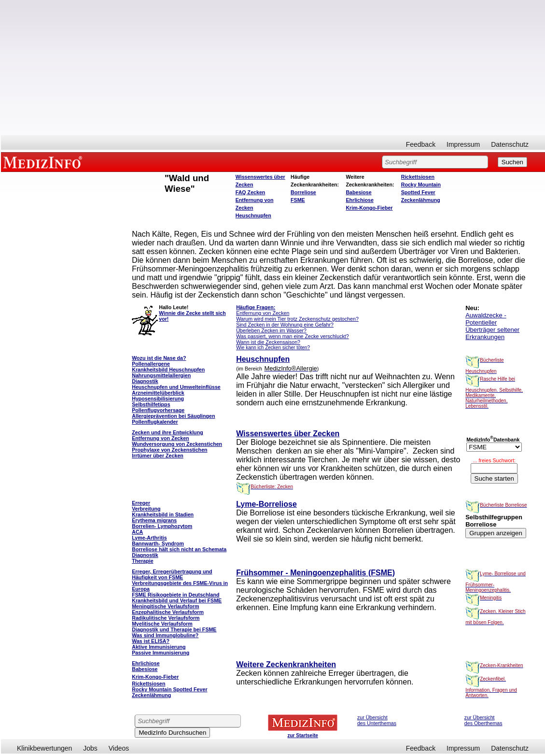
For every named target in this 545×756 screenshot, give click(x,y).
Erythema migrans (154, 520)
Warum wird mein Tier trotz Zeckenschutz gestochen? (297, 319)
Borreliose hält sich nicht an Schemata (179, 549)
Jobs (90, 748)
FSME (298, 200)
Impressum (463, 144)
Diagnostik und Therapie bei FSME (174, 629)
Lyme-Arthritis (149, 538)
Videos (119, 748)
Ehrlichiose (359, 200)
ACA (137, 532)
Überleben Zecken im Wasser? (271, 330)
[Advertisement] (273, 68)
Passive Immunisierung (161, 653)
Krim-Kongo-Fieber (369, 208)
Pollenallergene (151, 364)
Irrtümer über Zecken (158, 456)
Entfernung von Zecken (263, 313)
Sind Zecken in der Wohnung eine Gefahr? (285, 325)
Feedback (421, 144)
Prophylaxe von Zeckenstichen (169, 450)
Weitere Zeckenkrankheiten (286, 664)
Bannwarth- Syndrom (158, 543)
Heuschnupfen (253, 215)
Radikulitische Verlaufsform (166, 618)
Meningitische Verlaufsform (165, 606)
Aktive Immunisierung (159, 647)
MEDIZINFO (44, 162)
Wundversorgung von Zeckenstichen (177, 444)
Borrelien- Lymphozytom (162, 526)
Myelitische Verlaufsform (162, 624)
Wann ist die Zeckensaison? (268, 342)
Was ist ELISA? (151, 641)
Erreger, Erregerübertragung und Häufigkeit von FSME (172, 574)
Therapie (142, 561)
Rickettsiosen (418, 177)
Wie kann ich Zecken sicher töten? (273, 348)
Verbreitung (146, 509)
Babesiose (358, 192)
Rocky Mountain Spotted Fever (169, 689)
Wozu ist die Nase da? (159, 358)
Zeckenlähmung (421, 200)
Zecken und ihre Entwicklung (167, 432)
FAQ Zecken (251, 192)
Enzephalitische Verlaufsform (168, 612)
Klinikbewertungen (44, 748)
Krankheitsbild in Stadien (163, 514)
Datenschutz (510, 144)
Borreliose (303, 192)
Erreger (141, 503)
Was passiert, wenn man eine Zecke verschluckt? (293, 336)
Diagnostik (145, 555)
